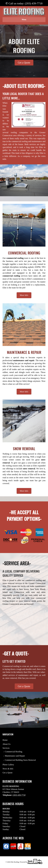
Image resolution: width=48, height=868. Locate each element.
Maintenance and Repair (15, 756)
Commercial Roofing (14, 752)
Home (5, 740)
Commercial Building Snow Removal (20, 760)
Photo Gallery (8, 765)
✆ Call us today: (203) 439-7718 (24, 3)
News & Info (8, 769)
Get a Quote (7, 773)
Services (6, 748)
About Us (7, 744)
